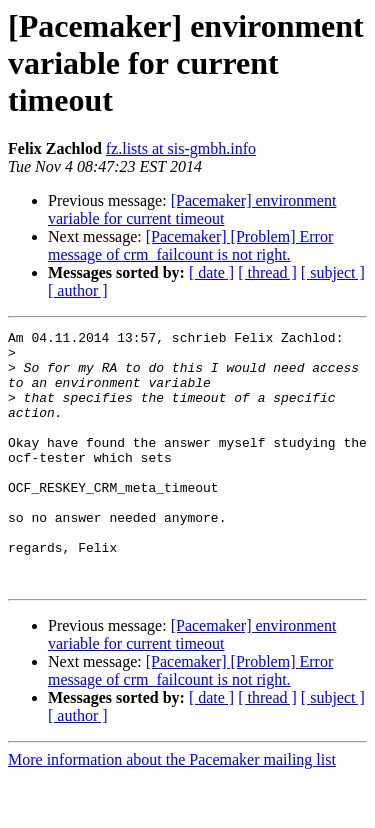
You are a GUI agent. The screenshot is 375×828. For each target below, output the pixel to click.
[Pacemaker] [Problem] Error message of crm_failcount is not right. (190, 245)
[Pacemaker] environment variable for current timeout (192, 209)
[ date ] (211, 272)
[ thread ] (267, 272)
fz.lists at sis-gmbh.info (181, 148)
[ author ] (78, 290)
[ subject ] (333, 272)
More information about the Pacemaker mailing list (172, 810)
